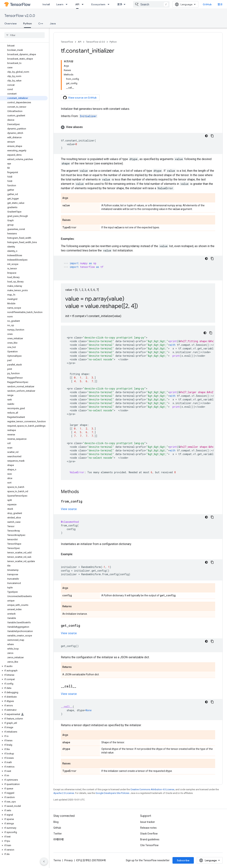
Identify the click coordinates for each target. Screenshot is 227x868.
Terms (57, 860)
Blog (56, 822)
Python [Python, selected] (27, 23)
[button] (24, 666)
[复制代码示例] (212, 136)
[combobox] (151, 4)
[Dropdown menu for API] (84, 4)
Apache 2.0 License (64, 793)
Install (46, 4)
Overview (10, 23)
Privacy (69, 860)
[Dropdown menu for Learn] (68, 4)
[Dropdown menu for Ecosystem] (110, 4)
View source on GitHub (80, 98)
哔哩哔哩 (59, 839)
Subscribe (183, 860)
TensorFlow (67, 42)
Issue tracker (148, 822)
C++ (41, 23)
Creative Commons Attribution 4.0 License (152, 789)
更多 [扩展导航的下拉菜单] (120, 4)
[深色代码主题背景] (206, 136)
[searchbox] (25, 35)
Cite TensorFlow (149, 845)
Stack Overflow (149, 834)
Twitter (58, 834)
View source (69, 509)
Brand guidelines (150, 839)
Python (113, 42)
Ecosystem (98, 4)
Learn (60, 4)
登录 (220, 4)
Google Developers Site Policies (112, 793)
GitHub (207, 4)
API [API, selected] (77, 4)
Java (53, 23)
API (80, 42)
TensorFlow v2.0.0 (20, 16)
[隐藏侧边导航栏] (44, 861)
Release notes (148, 828)
